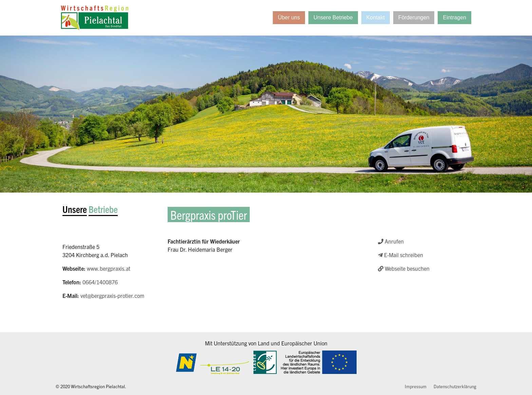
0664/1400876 (100, 282)
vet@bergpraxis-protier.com (112, 295)
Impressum (416, 386)
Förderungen (414, 17)
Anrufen (391, 241)
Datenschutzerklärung (455, 386)
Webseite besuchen (404, 268)
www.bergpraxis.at (109, 268)
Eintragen (454, 17)
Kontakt (376, 17)
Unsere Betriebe (333, 17)
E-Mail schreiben (401, 255)
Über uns (289, 17)
